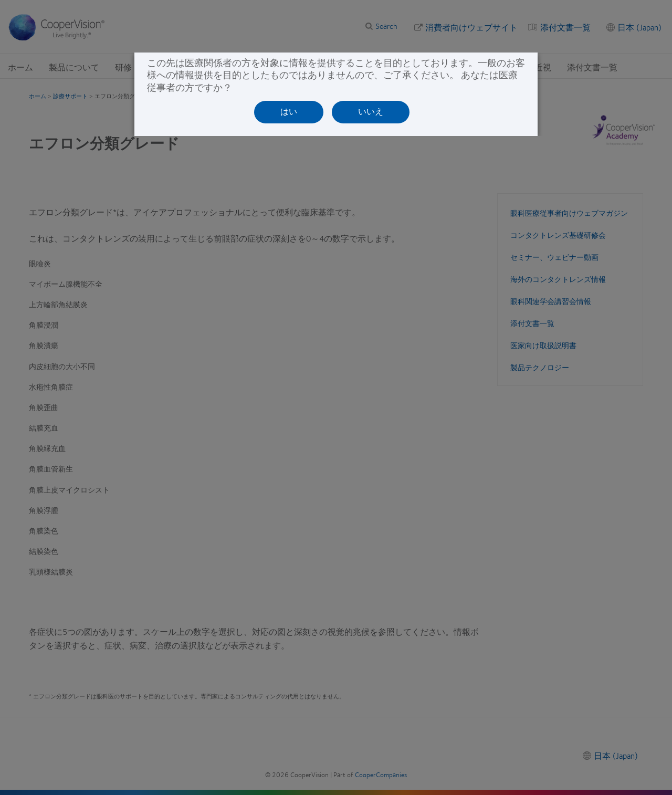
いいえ (371, 112)
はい (289, 112)
